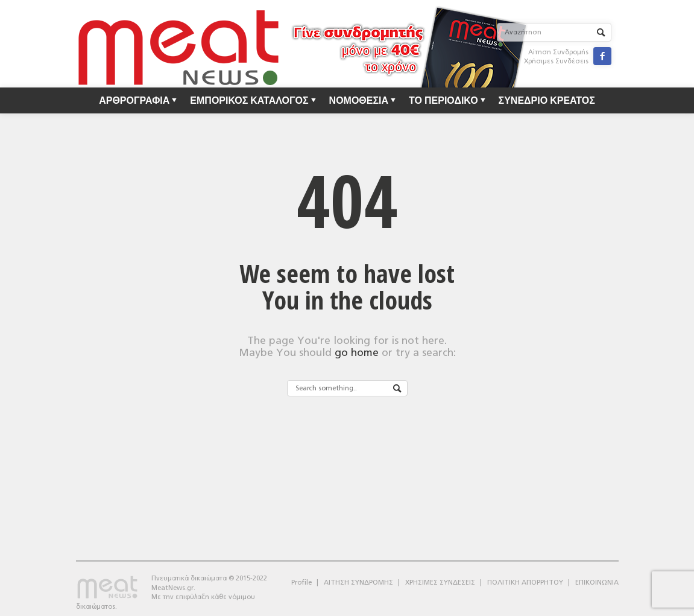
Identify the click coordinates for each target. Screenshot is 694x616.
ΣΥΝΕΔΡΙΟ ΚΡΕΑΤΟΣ (547, 100)
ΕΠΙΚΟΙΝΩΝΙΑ (597, 583)
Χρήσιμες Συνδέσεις (556, 61)
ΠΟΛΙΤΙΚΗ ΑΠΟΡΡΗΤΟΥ (525, 583)
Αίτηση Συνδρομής (558, 52)
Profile (301, 583)
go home (357, 353)
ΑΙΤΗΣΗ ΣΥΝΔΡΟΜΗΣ (358, 583)
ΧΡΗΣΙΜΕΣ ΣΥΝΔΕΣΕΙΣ (440, 583)
